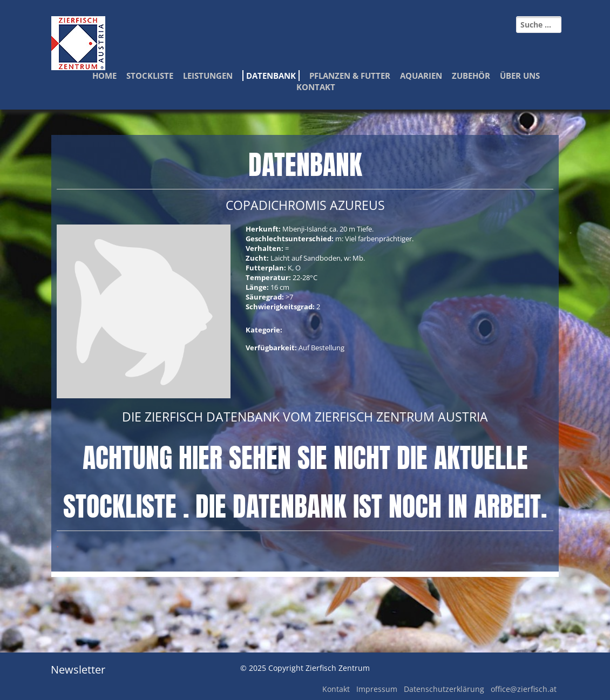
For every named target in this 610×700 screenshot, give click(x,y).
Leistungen (208, 76)
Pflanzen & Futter (350, 76)
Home (104, 76)
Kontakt (316, 87)
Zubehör (471, 76)
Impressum (377, 689)
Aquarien (421, 76)
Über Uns (520, 76)
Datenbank (271, 76)
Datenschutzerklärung (444, 689)
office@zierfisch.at (524, 689)
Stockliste (150, 76)
